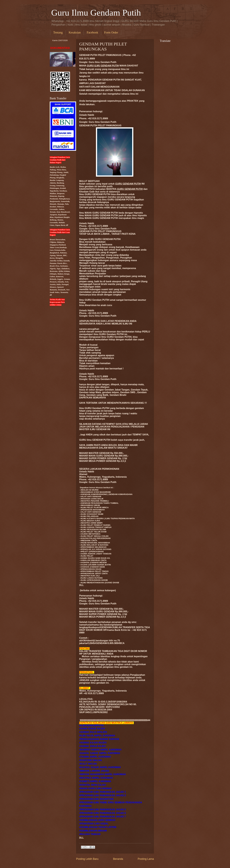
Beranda (118, 859)
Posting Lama (146, 859)
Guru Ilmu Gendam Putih (96, 13)
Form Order (111, 32)
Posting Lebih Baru (87, 859)
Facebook (92, 32)
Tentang (58, 32)
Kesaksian (75, 32)
